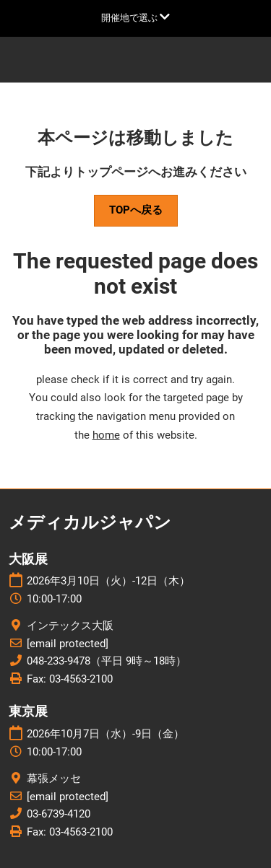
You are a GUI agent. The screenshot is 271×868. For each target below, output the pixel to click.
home (106, 435)
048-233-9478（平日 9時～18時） (107, 661)
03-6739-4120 (59, 814)
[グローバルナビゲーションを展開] (135, 18)
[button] (136, 211)
